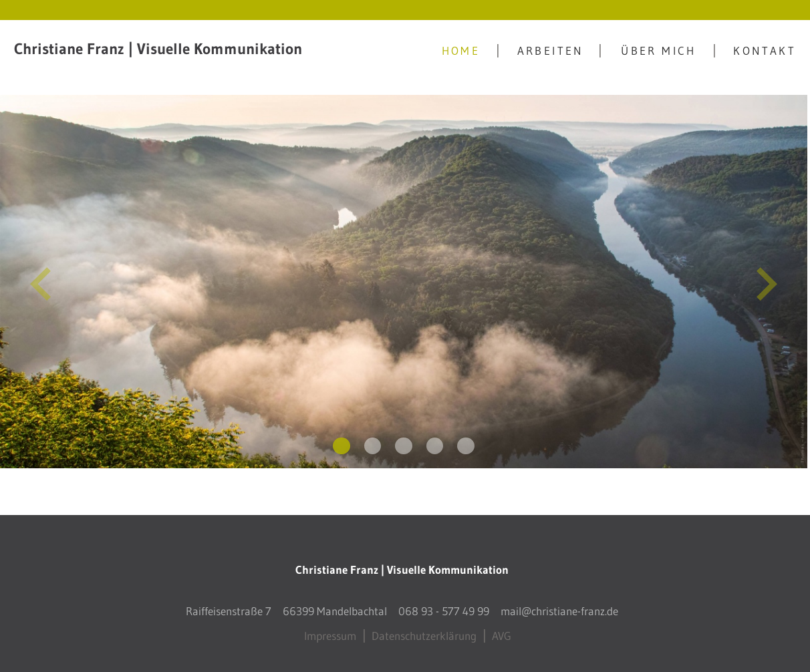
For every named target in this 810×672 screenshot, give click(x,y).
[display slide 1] (342, 441)
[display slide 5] (466, 441)
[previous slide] (40, 282)
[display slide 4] (435, 441)
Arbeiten (551, 50)
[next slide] (767, 282)
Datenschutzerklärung (424, 630)
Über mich (659, 50)
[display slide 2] (373, 441)
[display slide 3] (404, 441)
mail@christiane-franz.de (559, 606)
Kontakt (765, 50)
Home (461, 50)
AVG (502, 630)
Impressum (330, 630)
